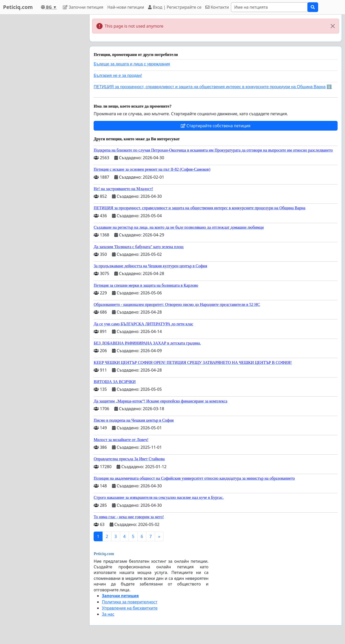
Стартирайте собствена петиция (216, 126)
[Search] (269, 7)
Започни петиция (83, 7)
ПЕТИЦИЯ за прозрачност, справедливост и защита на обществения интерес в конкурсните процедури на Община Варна (210, 87)
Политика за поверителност (130, 602)
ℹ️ (329, 87)
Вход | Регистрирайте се (175, 7)
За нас (108, 614)
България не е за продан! (118, 76)
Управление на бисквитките (130, 608)
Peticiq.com (18, 7)
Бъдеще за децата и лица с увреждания (132, 64)
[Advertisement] (41, 91)
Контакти (217, 7)
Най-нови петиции (126, 7)
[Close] (333, 26)
